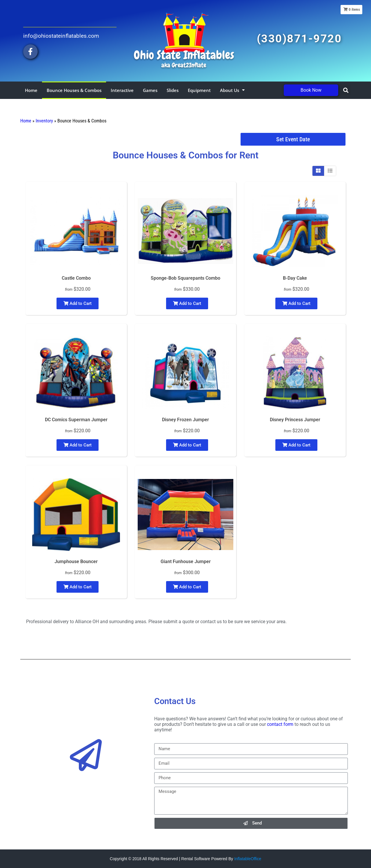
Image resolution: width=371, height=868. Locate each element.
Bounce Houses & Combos (74, 90)
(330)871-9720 (299, 38)
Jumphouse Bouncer (76, 562)
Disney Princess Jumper (295, 420)
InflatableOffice (248, 859)
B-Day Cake (295, 278)
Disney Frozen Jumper (185, 420)
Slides (173, 90)
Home (31, 90)
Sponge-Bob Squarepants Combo (185, 278)
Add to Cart (78, 303)
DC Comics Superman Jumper (76, 420)
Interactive (122, 90)
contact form (280, 724)
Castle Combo (76, 278)
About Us (232, 90)
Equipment (199, 90)
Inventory (44, 121)
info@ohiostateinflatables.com (61, 36)
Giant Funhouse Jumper (186, 562)
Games (150, 90)
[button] (346, 90)
